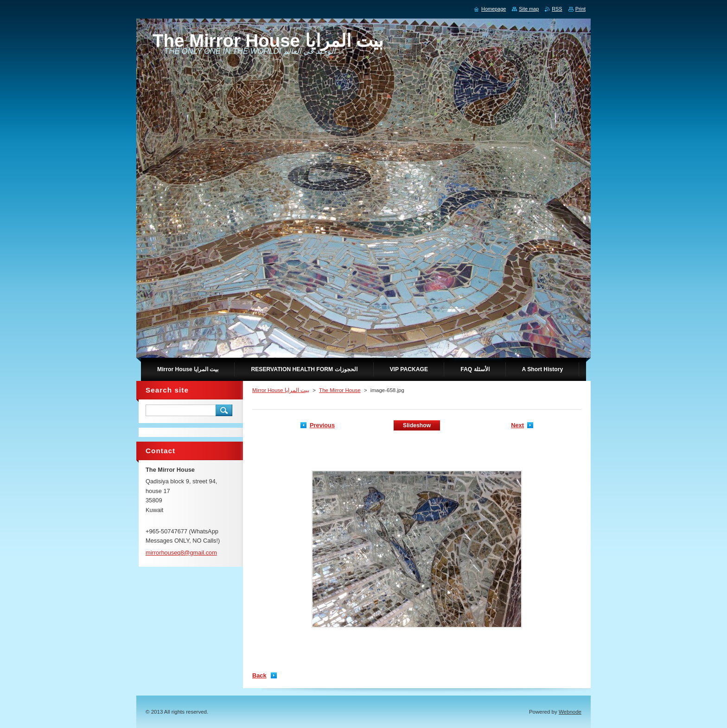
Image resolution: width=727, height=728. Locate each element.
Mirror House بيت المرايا (281, 390)
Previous (322, 425)
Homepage (494, 9)
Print (580, 9)
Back (259, 675)
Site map (529, 9)
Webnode (570, 712)
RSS (557, 9)
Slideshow (417, 425)
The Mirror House (340, 390)
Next (517, 425)
